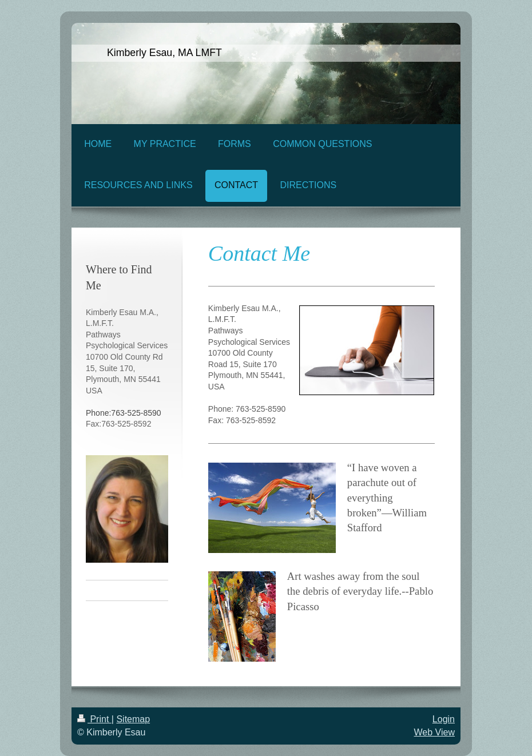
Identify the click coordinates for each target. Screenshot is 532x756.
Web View (434, 732)
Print (94, 719)
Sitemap (133, 719)
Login (444, 719)
